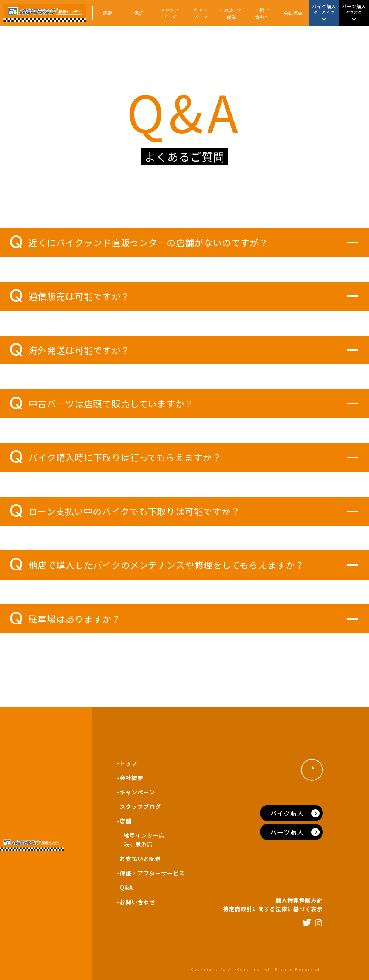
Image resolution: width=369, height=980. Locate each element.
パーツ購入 (287, 832)
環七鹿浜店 (139, 844)
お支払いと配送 (231, 13)
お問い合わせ (262, 13)
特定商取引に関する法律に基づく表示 (273, 909)
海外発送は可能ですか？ (70, 350)
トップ (129, 763)
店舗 (108, 13)
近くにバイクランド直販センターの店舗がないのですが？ (139, 242)
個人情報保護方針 (299, 900)
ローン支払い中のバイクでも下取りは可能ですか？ (125, 511)
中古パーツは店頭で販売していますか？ (102, 403)
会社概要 (293, 13)
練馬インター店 (144, 835)
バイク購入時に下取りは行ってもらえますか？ (116, 457)
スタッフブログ (170, 13)
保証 (139, 13)
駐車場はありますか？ (65, 618)
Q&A (126, 887)
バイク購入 (287, 813)
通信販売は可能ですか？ (70, 296)
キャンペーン (201, 13)
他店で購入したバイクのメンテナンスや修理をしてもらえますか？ (157, 564)
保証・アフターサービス (152, 873)
